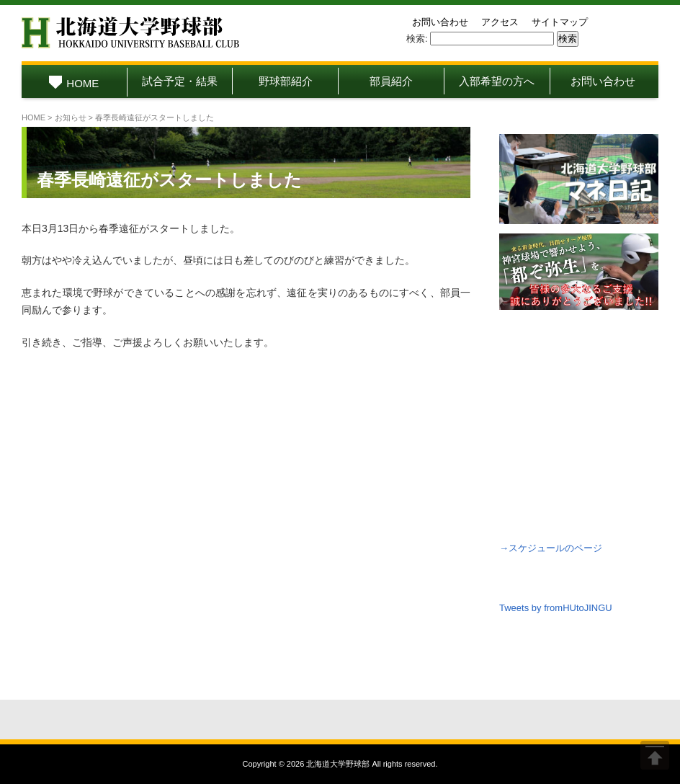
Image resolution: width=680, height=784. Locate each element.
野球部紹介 (286, 81)
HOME (74, 83)
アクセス (500, 22)
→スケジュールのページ (551, 548)
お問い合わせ (440, 22)
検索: (417, 39)
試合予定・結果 (180, 81)
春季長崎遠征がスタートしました (169, 180)
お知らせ (71, 117)
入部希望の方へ (497, 81)
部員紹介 (391, 81)
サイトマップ (560, 22)
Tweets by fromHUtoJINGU (556, 608)
